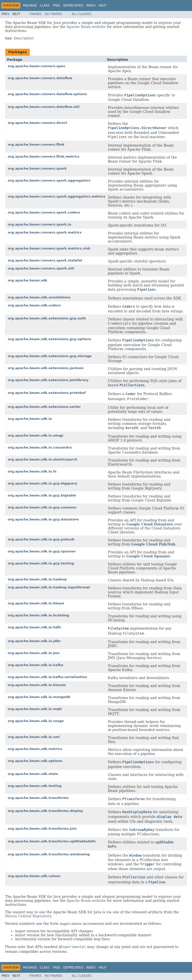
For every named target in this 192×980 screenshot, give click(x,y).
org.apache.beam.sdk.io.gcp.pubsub (41, 539)
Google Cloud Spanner (148, 556)
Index (91, 5)
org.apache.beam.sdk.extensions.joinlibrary (48, 380)
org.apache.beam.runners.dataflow (40, 78)
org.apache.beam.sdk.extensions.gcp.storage (50, 356)
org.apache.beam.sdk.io (30, 419)
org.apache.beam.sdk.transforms (38, 798)
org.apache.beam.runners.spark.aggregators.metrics (56, 196)
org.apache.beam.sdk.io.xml (34, 737)
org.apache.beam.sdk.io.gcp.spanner (42, 551)
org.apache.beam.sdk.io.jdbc (34, 641)
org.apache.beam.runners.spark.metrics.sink (49, 248)
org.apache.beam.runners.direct (37, 123)
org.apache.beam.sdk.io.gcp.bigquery (42, 483)
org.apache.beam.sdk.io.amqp (35, 435)
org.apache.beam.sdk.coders (34, 305)
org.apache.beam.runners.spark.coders (44, 212)
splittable (164, 842)
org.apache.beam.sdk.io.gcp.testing (41, 563)
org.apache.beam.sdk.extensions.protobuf (47, 393)
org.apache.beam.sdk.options (35, 761)
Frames (36, 14)
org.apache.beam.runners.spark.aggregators (49, 180)
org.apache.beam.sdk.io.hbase (36, 603)
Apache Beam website (86, 27)
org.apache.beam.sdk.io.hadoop (37, 579)
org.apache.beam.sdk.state (33, 774)
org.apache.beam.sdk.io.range (36, 721)
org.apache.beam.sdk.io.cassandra (40, 447)
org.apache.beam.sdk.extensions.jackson (46, 368)
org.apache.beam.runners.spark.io (39, 224)
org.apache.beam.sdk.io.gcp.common (42, 507)
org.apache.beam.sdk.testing (35, 786)
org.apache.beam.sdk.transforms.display (45, 811)
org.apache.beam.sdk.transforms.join (42, 829)
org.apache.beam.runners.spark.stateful (45, 260)
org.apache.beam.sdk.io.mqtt (35, 709)
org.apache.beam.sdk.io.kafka (35, 665)
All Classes (82, 14)
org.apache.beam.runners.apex (36, 66)
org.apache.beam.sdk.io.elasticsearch (42, 459)
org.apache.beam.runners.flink (36, 144)
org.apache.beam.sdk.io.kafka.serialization (47, 677)
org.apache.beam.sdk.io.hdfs (34, 627)
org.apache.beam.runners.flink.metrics (43, 156)
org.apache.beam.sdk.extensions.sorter (44, 407)
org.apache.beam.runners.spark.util (41, 268)
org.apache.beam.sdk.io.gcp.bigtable (42, 495)
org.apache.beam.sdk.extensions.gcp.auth (47, 318)
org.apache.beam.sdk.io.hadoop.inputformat (49, 587)
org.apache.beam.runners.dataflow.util (44, 107)
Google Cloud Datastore (150, 524)
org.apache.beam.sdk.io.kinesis (37, 685)
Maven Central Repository (28, 916)
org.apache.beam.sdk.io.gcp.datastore (43, 519)
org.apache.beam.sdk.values (34, 876)
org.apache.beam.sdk (27, 280)
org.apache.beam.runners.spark (37, 168)
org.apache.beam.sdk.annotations (39, 297)
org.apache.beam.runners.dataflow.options (47, 94)
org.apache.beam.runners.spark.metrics (45, 232)
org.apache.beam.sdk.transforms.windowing (49, 854)
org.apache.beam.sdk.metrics (35, 749)
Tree (56, 5)
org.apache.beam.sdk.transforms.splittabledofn (52, 841)
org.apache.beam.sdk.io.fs (32, 471)
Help (102, 5)
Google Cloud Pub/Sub (153, 544)
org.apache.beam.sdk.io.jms (34, 653)
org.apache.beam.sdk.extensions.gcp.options (49, 339)
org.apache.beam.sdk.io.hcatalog (38, 615)
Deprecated (73, 5)
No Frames (54, 14)
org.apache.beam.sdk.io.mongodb (39, 697)
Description (24, 38)
